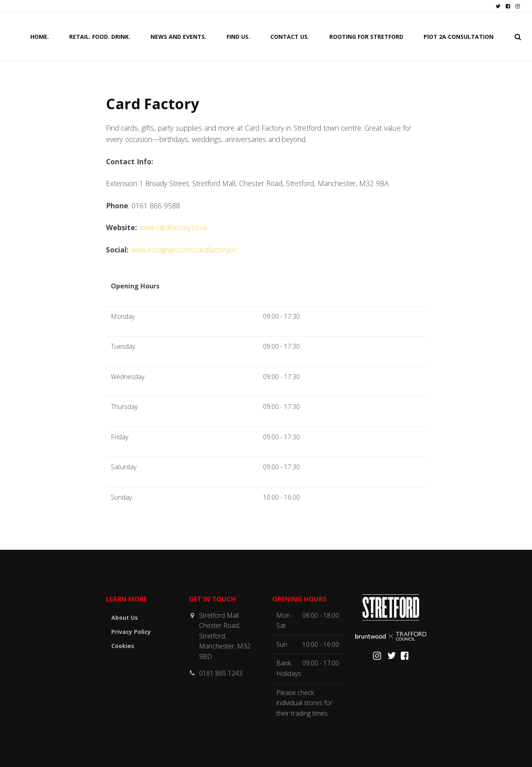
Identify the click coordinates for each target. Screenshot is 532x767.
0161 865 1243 (221, 673)
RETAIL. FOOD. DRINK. (100, 36)
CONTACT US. (290, 36)
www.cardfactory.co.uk (174, 227)
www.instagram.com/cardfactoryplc (184, 250)
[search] (518, 36)
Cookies (123, 646)
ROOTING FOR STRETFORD (366, 36)
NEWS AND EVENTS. (178, 36)
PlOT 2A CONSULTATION (459, 36)
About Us (125, 618)
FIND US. (238, 36)
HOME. (40, 36)
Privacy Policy (131, 632)
